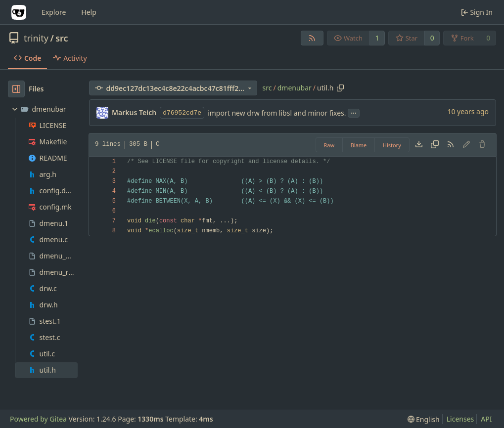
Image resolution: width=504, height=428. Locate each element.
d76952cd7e (182, 113)
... (354, 112)
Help (89, 12)
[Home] (19, 12)
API (486, 419)
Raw (329, 145)
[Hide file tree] (16, 89)
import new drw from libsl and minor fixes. (277, 113)
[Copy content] (435, 145)
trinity (36, 38)
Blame (359, 145)
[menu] (424, 419)
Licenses (460, 419)
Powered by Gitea (38, 419)
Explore (54, 12)
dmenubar (295, 88)
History (392, 145)
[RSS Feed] (312, 38)
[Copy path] (340, 88)
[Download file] (419, 145)
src (62, 38)
